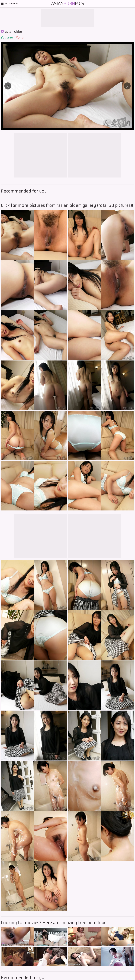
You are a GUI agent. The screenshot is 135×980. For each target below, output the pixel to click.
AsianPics (68, 4)
